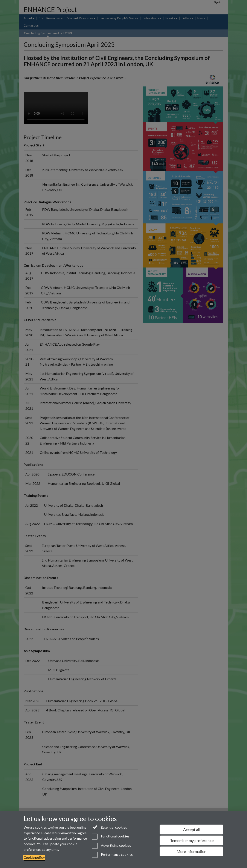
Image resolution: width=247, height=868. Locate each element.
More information (191, 851)
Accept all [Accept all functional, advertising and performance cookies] (191, 830)
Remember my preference (192, 840)
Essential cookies (109, 827)
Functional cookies (111, 837)
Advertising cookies (111, 846)
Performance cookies (112, 855)
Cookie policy (34, 857)
